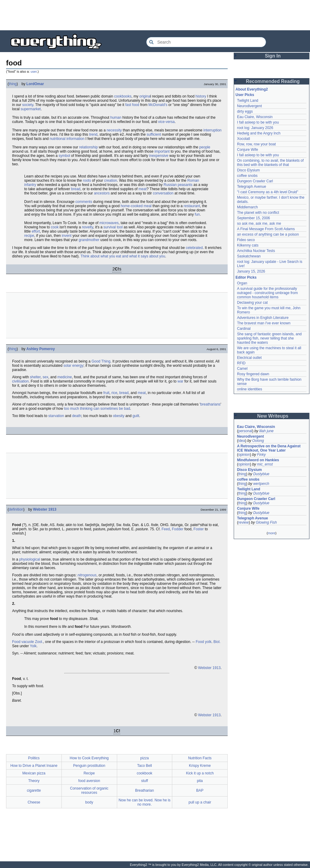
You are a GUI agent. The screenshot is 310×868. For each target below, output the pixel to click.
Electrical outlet (249, 358)
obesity (119, 416)
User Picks (245, 95)
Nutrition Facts (200, 758)
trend (93, 134)
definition (16, 509)
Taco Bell (145, 766)
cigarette (34, 790)
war (180, 381)
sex (46, 377)
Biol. (217, 642)
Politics (34, 758)
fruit (106, 393)
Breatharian (144, 790)
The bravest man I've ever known (264, 323)
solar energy (73, 366)
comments (84, 202)
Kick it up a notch (200, 773)
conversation (163, 193)
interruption (213, 130)
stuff (144, 781)
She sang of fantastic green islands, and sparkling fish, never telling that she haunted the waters (269, 338)
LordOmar (35, 84)
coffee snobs (247, 176)
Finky (261, 455)
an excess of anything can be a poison (268, 234)
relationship (88, 147)
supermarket (31, 109)
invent (67, 236)
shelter (35, 377)
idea (242, 441)
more (271, 533)
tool (120, 227)
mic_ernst (265, 464)
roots (87, 181)
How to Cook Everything (89, 758)
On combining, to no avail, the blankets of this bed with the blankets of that (270, 163)
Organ (242, 283)
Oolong (258, 441)
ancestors (102, 193)
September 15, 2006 (254, 218)
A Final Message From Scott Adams (266, 229)
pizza (144, 758)
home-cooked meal (136, 206)
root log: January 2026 (255, 128)
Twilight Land (248, 101)
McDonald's (158, 105)
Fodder (178, 529)
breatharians (211, 404)
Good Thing (101, 361)
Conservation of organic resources (89, 790)
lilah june (266, 431)
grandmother (89, 240)
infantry (30, 185)
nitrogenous (87, 575)
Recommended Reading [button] (273, 81)
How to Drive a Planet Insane (34, 766)
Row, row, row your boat (256, 144)
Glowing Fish (266, 522)
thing (13, 84)
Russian (170, 185)
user (34, 71)
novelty (87, 227)
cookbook (145, 773)
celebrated (194, 248)
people (205, 147)
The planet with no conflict (258, 213)
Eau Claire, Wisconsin (255, 117)
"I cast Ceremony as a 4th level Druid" (268, 192)
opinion (244, 455)
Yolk (33, 646)
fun (197, 214)
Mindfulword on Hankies (258, 460)
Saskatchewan (249, 256)
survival (110, 227)
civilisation (20, 381)
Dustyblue (261, 474)
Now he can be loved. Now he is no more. (145, 802)
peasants (185, 185)
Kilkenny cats (248, 245)
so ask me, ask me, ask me (259, 224)
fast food (132, 105)
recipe (29, 236)
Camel (242, 369)
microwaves (109, 223)
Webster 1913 (45, 509)
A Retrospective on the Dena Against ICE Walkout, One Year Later (269, 448)
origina (145, 96)
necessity (114, 130)
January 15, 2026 (251, 271)
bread (76, 189)
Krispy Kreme (200, 766)
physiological (30, 559)
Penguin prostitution (89, 766)
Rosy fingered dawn (253, 374)
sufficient (154, 134)
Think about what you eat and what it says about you (123, 256)
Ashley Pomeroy (41, 349)
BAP (200, 790)
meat (143, 189)
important (162, 151)
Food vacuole (23, 642)
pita (200, 781)
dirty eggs (245, 111)
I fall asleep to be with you (258, 122)
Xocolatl (244, 139)
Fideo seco (246, 240)
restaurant (192, 206)
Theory (34, 781)
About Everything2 (252, 89)
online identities (250, 389)
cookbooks (123, 96)
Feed (166, 529)
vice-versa (166, 122)
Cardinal (244, 329)
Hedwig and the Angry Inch (259, 133)
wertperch (261, 484)
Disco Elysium (248, 170)
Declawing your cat (252, 303)
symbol (64, 156)
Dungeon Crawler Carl (255, 181)
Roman (193, 181)
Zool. (39, 642)
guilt (136, 416)
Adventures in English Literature (263, 318)
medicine (64, 377)
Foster (199, 529)
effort (36, 231)
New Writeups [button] (273, 416)
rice (114, 393)
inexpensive (159, 156)
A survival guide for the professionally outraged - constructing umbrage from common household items (267, 293)
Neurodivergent (249, 106)
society (28, 105)
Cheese (34, 802)
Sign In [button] (273, 56)
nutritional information (67, 139)
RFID (241, 363)
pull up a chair (200, 802)
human (116, 118)
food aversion (89, 781)
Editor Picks (246, 277)
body (89, 802)
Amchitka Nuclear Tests (256, 251)
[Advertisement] (155, 15)
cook (55, 227)
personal (245, 431)
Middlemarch (247, 207)
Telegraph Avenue (252, 187)
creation (111, 181)
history (201, 96)
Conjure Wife (247, 150)
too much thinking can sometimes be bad (97, 409)
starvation (56, 416)
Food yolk (203, 642)
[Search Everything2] (206, 42)
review (244, 522)
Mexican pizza (34, 773)
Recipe (89, 773)
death (77, 416)
